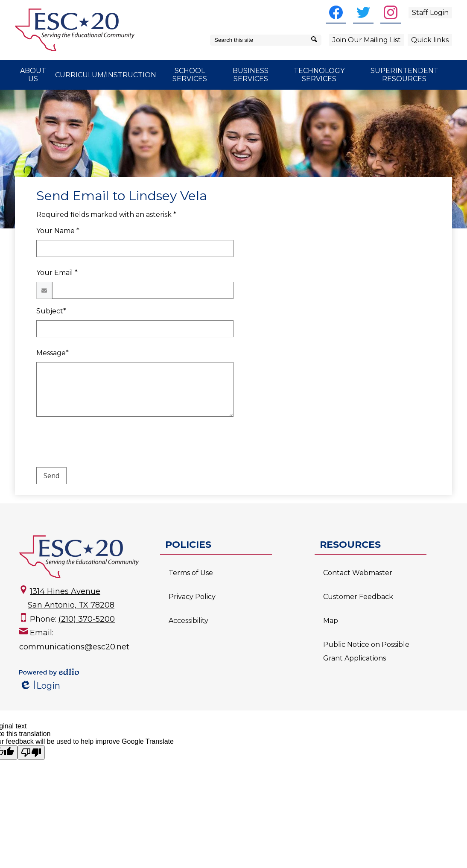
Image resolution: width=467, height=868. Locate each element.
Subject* (51, 311)
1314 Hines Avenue (65, 591)
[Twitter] (363, 12)
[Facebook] (336, 12)
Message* (53, 353)
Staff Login (430, 13)
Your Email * (57, 273)
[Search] (316, 40)
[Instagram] (391, 12)
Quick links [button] (430, 40)
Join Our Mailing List (367, 40)
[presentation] (101, 444)
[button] (33, 75)
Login (40, 686)
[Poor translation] (31, 753)
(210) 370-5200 (87, 619)
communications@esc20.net (74, 647)
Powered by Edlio (49, 672)
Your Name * (58, 231)
